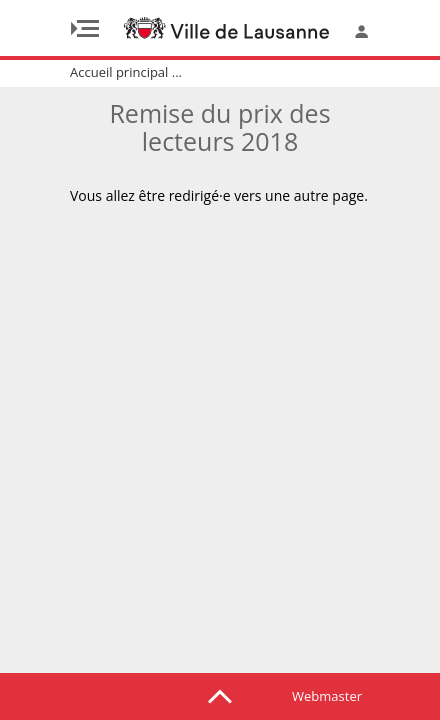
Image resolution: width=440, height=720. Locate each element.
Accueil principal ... (126, 72)
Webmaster (327, 696)
